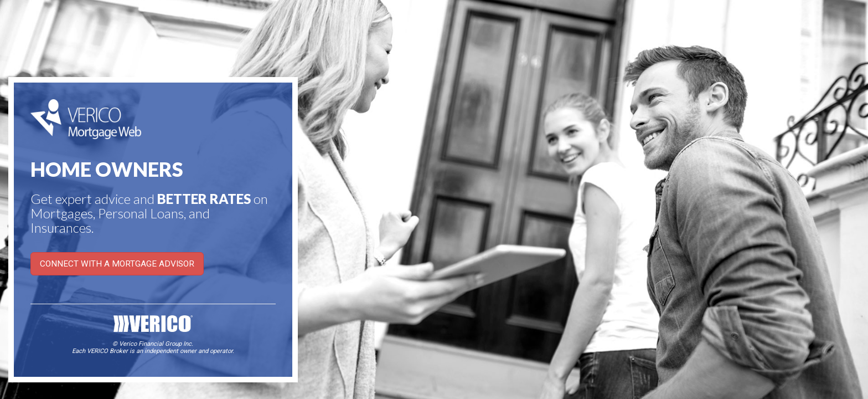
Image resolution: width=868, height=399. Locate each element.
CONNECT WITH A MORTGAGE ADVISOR (117, 264)
